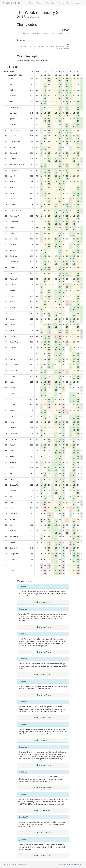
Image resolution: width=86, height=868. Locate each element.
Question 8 (23, 747)
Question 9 (23, 772)
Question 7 (23, 724)
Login (78, 3)
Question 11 (23, 817)
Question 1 (23, 586)
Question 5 (23, 681)
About (31, 3)
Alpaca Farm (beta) (11, 3)
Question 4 (23, 659)
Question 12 (23, 840)
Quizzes (39, 3)
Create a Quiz (50, 3)
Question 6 (23, 702)
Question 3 (23, 634)
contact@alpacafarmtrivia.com (73, 865)
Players (61, 3)
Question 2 (23, 609)
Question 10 (23, 794)
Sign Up (70, 3)
